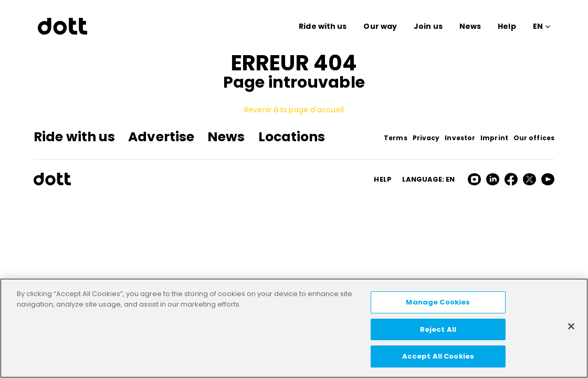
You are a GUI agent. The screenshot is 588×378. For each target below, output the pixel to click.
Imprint (494, 138)
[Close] (571, 327)
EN (538, 26)
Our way (380, 26)
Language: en (428, 179)
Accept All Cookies (438, 356)
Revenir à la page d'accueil (294, 110)
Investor (460, 138)
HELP (382, 179)
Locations (292, 137)
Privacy (426, 138)
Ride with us (323, 26)
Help (507, 26)
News (470, 26)
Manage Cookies (438, 302)
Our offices (534, 138)
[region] (294, 328)
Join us (428, 26)
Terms (396, 138)
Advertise (161, 137)
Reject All (438, 329)
